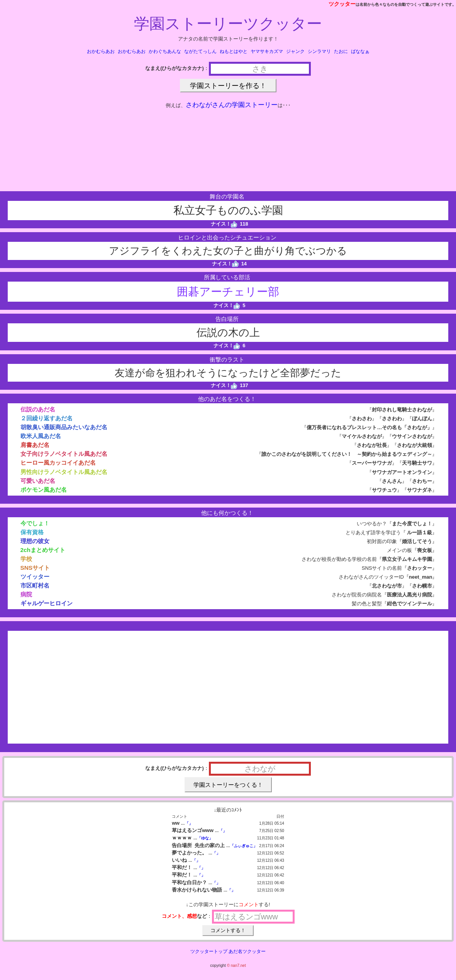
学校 (26, 559)
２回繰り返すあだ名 (47, 418)
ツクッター (342, 4)
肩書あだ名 (35, 445)
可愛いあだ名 (38, 481)
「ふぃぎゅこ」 (244, 846)
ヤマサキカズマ (267, 51)
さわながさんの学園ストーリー (232, 105)
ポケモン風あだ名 (44, 490)
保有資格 (32, 532)
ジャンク (295, 51)
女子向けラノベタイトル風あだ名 (64, 454)
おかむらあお (101, 51)
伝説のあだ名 (38, 409)
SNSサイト (35, 568)
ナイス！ (224, 224)
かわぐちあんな (165, 51)
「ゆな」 (205, 838)
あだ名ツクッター (247, 951)
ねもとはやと (234, 51)
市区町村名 (35, 585)
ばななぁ (360, 51)
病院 (26, 594)
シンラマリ (319, 51)
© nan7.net (236, 966)
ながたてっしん (200, 51)
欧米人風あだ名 (41, 436)
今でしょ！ (35, 523)
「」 (189, 823)
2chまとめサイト (43, 550)
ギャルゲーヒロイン (47, 603)
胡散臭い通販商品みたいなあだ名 (64, 427)
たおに (341, 51)
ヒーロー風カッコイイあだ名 (58, 463)
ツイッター (35, 577)
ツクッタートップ (209, 951)
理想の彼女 (35, 541)
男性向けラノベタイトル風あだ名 (64, 472)
